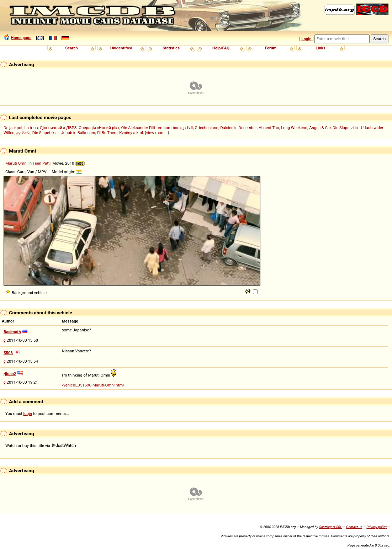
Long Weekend (294, 128)
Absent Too (269, 128)
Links (320, 48)
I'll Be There (107, 133)
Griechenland (207, 128)
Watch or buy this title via (41, 446)
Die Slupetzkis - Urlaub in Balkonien (64, 133)
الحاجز (188, 128)
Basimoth (12, 332)
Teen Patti (42, 163)
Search (71, 48)
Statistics (171, 48)
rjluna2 (10, 374)
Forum (271, 48)
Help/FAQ (221, 48)
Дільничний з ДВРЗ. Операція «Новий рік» (80, 128)
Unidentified (121, 48)
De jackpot (13, 128)
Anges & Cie (320, 128)
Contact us (354, 527)
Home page (21, 38)
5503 (8, 353)
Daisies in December (239, 128)
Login (306, 39)
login (28, 414)
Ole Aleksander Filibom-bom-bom (151, 128)
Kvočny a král (131, 133)
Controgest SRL (330, 527)
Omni (23, 163)
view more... (157, 133)
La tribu (31, 128)
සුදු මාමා (23, 133)
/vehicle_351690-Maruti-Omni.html (93, 385)
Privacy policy (377, 527)
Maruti (11, 163)
